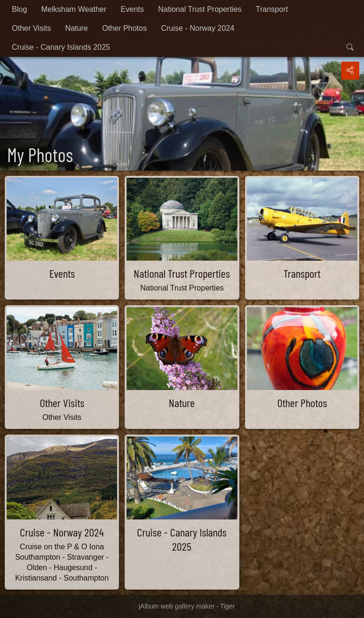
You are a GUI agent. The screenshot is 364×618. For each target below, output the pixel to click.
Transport (272, 9)
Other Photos (124, 28)
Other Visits (31, 28)
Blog (19, 9)
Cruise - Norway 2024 (198, 28)
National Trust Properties (200, 9)
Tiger (227, 606)
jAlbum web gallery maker (176, 606)
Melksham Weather (74, 9)
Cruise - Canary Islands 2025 (61, 47)
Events (132, 9)
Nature (76, 28)
